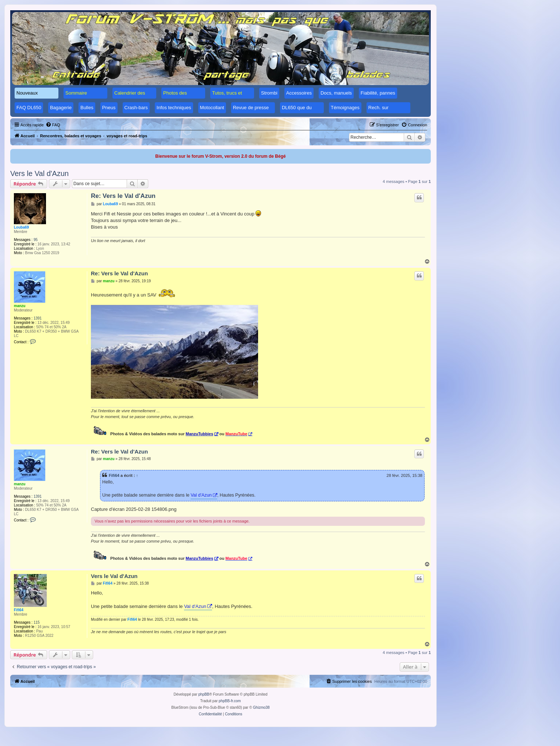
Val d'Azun (201, 495)
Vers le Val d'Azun (39, 173)
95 (36, 240)
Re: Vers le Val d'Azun (123, 196)
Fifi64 (114, 475)
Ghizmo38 (261, 707)
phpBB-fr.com (230, 701)
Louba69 (21, 227)
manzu (20, 306)
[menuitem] (53, 125)
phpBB (204, 694)
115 (37, 622)
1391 (38, 318)
